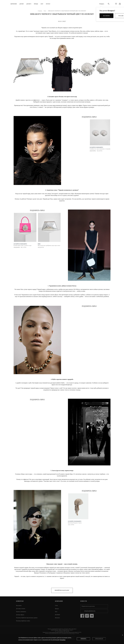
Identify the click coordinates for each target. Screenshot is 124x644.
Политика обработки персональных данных (27, 618)
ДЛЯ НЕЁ (22, 4)
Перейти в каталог (62, 590)
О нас (56, 606)
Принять (83, 639)
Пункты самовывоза (21, 612)
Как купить (19, 606)
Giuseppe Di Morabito (96, 147)
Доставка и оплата (21, 609)
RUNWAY (48, 4)
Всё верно (106, 16)
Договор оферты (20, 615)
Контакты (57, 618)
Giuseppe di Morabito (20, 244)
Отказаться (99, 639)
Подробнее (63, 640)
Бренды (36, 4)
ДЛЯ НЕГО (29, 4)
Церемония (14, 4)
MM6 (39, 244)
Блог (42, 4)
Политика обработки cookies (23, 621)
